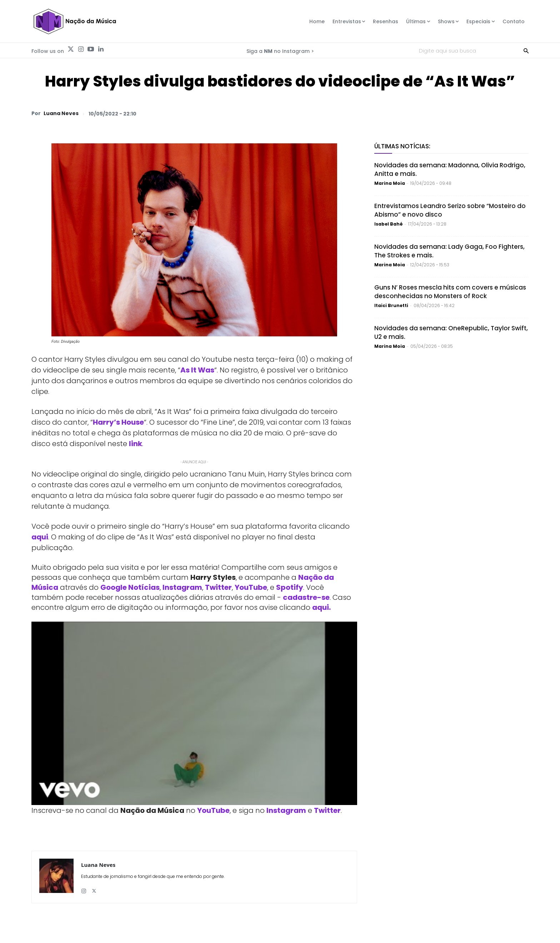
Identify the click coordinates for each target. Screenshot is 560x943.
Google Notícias (130, 587)
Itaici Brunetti (391, 305)
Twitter (218, 587)
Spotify (290, 587)
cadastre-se (306, 597)
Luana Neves (61, 113)
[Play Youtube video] (194, 713)
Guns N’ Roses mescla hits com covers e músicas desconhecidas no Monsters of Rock (450, 292)
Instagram (182, 587)
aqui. (321, 607)
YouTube (251, 587)
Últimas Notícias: (402, 146)
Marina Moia (390, 183)
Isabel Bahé (389, 224)
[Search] (526, 50)
